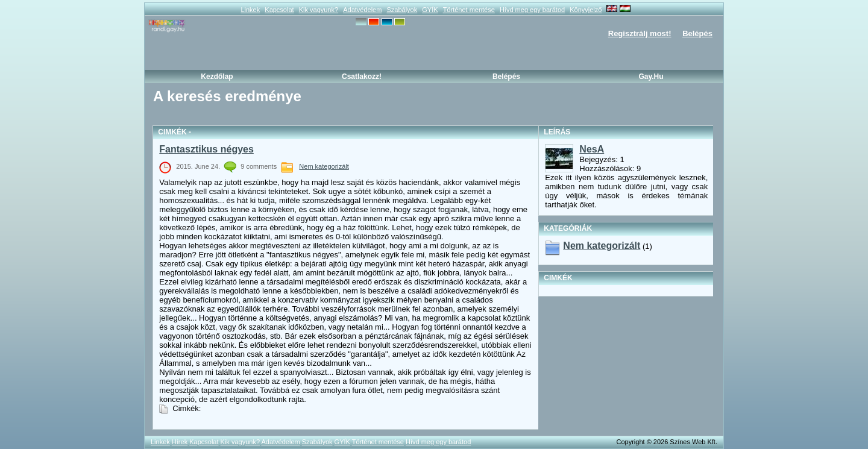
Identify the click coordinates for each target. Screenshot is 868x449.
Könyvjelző (586, 10)
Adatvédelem (362, 10)
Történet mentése (469, 10)
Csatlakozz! (362, 77)
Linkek (250, 10)
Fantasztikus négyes (206, 149)
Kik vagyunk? (319, 10)
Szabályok (402, 10)
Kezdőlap (217, 77)
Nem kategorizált (324, 166)
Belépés (697, 33)
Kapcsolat (279, 10)
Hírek (180, 442)
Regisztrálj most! (640, 33)
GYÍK (430, 10)
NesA (592, 149)
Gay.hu (651, 77)
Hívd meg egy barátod (532, 10)
